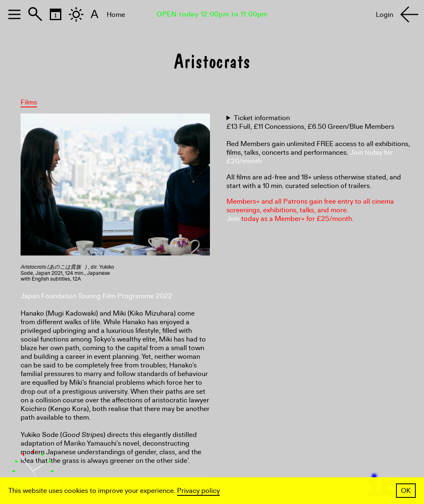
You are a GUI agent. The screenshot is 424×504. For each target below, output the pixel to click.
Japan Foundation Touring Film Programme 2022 (96, 296)
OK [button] (406, 491)
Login (384, 15)
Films (29, 102)
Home (116, 15)
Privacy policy (198, 491)
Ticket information (262, 118)
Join (233, 219)
